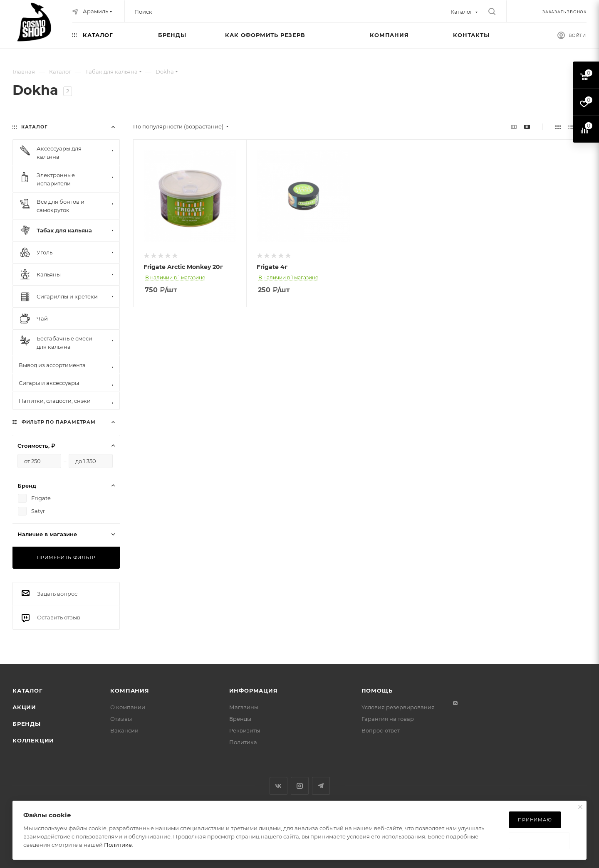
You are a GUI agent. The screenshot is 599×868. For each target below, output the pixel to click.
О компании (128, 707)
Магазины (244, 707)
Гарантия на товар (388, 719)
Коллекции (33, 740)
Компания (130, 690)
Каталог (28, 690)
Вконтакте (278, 786)
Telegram (321, 786)
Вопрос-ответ (381, 730)
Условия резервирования (398, 707)
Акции (24, 707)
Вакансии (124, 730)
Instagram (300, 786)
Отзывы (121, 719)
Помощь (377, 690)
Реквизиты (245, 730)
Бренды (27, 724)
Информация (254, 690)
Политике (118, 845)
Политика (243, 742)
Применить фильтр (66, 557)
